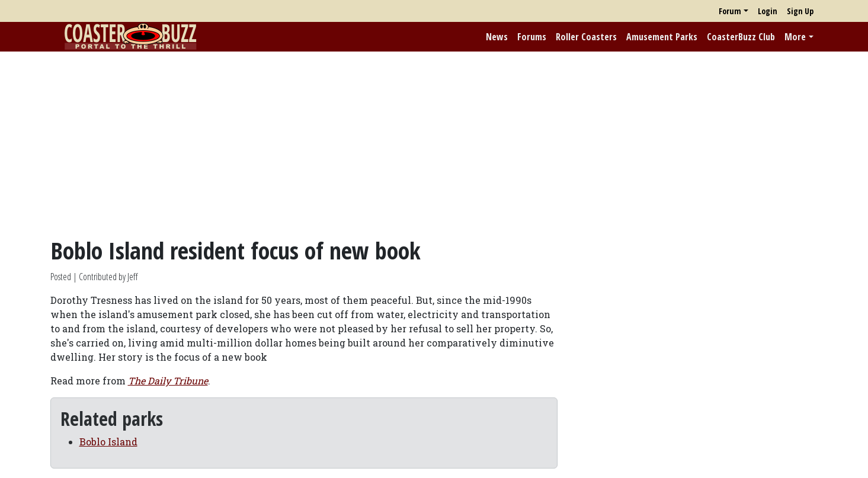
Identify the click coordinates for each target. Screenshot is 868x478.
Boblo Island (108, 442)
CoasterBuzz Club (741, 37)
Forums (532, 37)
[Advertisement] (434, 144)
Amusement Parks (662, 37)
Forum (730, 11)
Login (768, 11)
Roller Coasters (586, 37)
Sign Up (800, 11)
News (497, 37)
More (795, 37)
